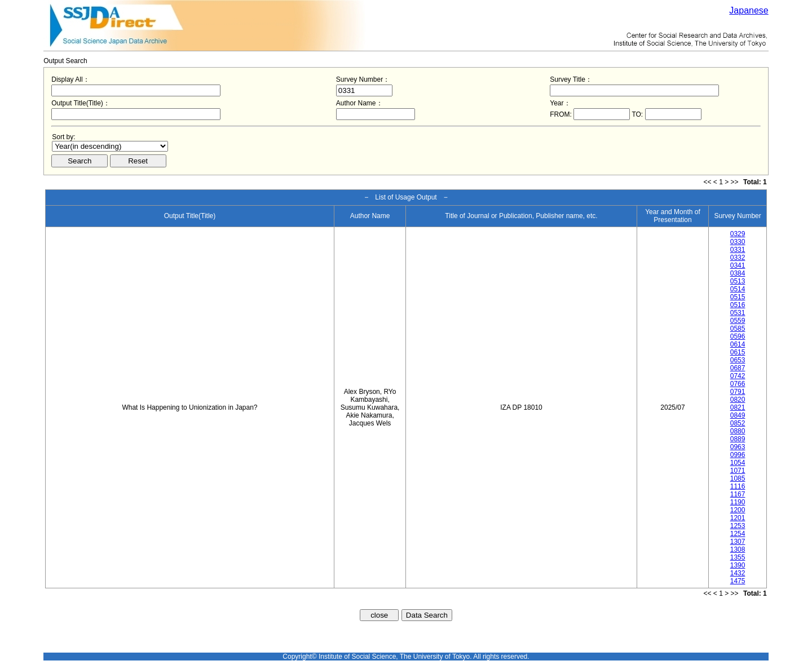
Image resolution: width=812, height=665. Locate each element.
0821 (738, 407)
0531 (738, 313)
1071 (738, 471)
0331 (738, 250)
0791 (738, 392)
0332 (738, 258)
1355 (738, 557)
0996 (738, 455)
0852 (738, 423)
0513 (738, 281)
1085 (738, 478)
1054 (738, 463)
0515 (738, 297)
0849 (738, 415)
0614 (738, 344)
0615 (738, 352)
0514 (738, 289)
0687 (738, 368)
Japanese (749, 10)
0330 (738, 242)
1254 (738, 534)
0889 (738, 439)
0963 (738, 447)
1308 (738, 549)
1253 (738, 526)
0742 (738, 376)
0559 (738, 321)
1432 (738, 573)
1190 (738, 502)
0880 (738, 431)
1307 (738, 542)
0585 (738, 329)
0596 (738, 336)
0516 (738, 305)
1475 (738, 581)
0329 (738, 234)
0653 (738, 360)
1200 (738, 510)
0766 (738, 384)
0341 (738, 265)
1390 (738, 565)
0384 (738, 273)
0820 (738, 400)
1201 (738, 518)
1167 (738, 494)
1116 (738, 486)
